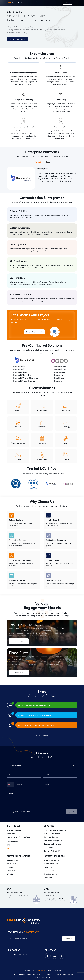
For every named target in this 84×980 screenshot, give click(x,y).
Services (22, 974)
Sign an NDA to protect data (19, 812)
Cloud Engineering (50, 874)
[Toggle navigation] (75, 3)
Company (13, 974)
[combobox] (9, 766)
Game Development (51, 837)
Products (12, 848)
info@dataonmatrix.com (15, 893)
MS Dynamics (12, 864)
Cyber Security (49, 871)
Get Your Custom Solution (18, 39)
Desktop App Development (53, 844)
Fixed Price (11, 834)
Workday (10, 874)
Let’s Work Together (42, 735)
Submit (71, 812)
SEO (9, 845)
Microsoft (38, 162)
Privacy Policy (68, 974)
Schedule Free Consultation (35, 332)
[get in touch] (68, 3)
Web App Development (52, 834)
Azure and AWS (12, 860)
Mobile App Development (53, 841)
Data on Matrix (41, 970)
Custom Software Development (55, 830)
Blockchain (48, 867)
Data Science (49, 878)
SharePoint (11, 871)
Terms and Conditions (42, 977)
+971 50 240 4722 (49, 895)
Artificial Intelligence (51, 860)
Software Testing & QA (52, 851)
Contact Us (57, 974)
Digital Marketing (13, 841)
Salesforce (11, 867)
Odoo (48, 162)
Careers (48, 974)
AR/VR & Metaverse (51, 864)
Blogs (41, 974)
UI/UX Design (49, 847)
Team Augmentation (14, 830)
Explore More (19, 641)
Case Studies (32, 974)
